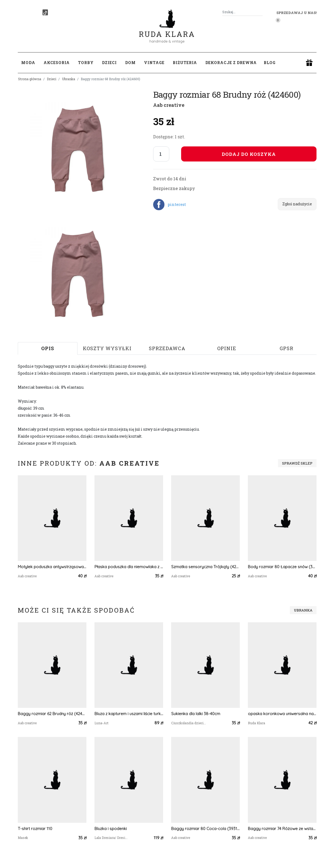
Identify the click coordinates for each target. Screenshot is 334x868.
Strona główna (30, 79)
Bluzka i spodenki (111, 829)
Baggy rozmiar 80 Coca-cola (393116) (205, 829)
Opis (48, 348)
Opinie (227, 348)
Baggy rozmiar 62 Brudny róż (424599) (52, 714)
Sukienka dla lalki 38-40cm (196, 714)
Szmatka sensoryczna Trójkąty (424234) (205, 567)
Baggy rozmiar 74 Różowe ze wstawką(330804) (282, 829)
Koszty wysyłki (107, 348)
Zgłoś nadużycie (297, 204)
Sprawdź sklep (297, 463)
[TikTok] (45, 12)
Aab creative (169, 105)
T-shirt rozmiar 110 (35, 829)
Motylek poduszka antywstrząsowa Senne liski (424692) (52, 567)
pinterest (177, 204)
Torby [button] (86, 63)
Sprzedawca (167, 348)
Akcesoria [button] (57, 63)
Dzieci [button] (109, 63)
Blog (270, 63)
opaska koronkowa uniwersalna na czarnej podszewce (282, 714)
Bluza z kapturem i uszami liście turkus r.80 (129, 714)
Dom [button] (130, 63)
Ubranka (68, 79)
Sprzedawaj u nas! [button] (296, 13)
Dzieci (52, 79)
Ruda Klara (167, 30)
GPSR (286, 348)
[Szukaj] (261, 12)
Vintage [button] (154, 63)
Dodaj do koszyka (249, 154)
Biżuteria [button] (185, 63)
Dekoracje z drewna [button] (231, 63)
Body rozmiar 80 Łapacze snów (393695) (282, 567)
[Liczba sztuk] (161, 154)
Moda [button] (28, 63)
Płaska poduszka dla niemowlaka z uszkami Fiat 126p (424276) (129, 567)
